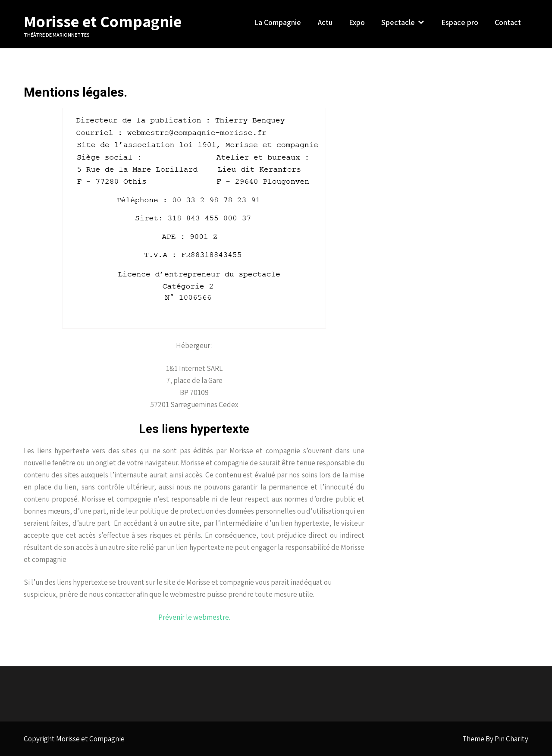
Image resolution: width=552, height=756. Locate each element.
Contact (508, 22)
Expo (357, 22)
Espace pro (460, 22)
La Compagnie (278, 22)
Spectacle (398, 22)
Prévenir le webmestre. (194, 617)
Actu (325, 22)
